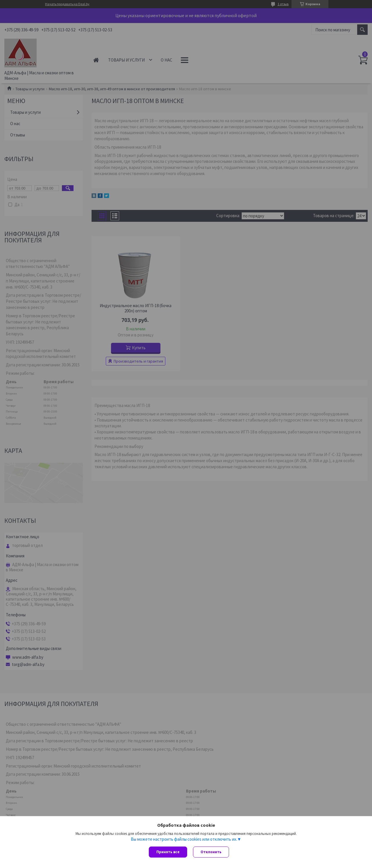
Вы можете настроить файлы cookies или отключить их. (184, 839)
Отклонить (211, 852)
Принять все (168, 852)
